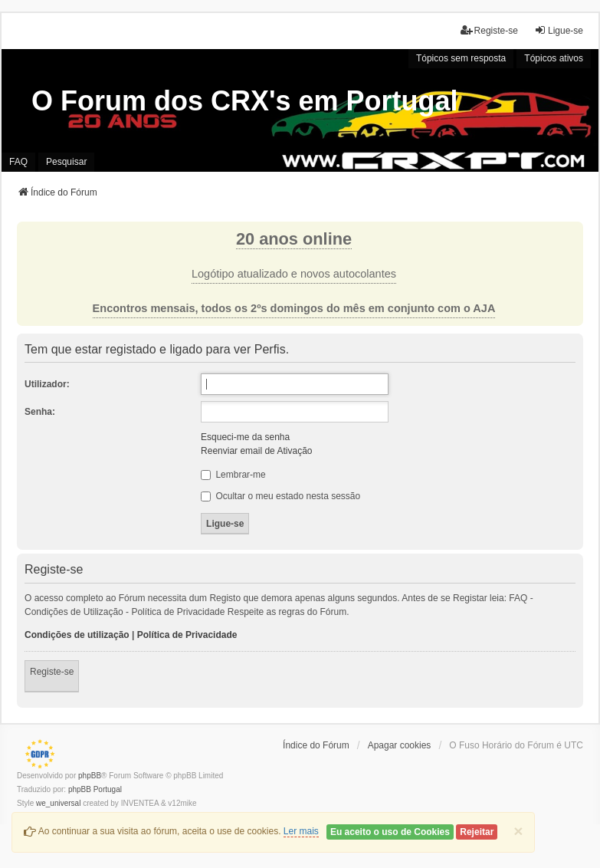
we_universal (58, 803)
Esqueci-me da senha (245, 437)
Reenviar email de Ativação (256, 451)
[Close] (518, 831)
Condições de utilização (77, 635)
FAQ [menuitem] (18, 162)
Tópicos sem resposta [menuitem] (461, 58)
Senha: (40, 412)
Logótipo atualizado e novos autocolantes (294, 274)
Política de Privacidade (187, 635)
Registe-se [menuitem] (489, 30)
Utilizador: (47, 384)
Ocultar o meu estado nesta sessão (280, 496)
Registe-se (52, 672)
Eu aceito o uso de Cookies (390, 832)
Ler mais (301, 831)
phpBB (90, 776)
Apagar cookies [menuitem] (400, 745)
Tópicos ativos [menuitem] (554, 58)
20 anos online (294, 239)
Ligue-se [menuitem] (559, 30)
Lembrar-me (233, 475)
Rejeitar (477, 832)
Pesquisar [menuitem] (66, 162)
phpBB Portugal (95, 789)
